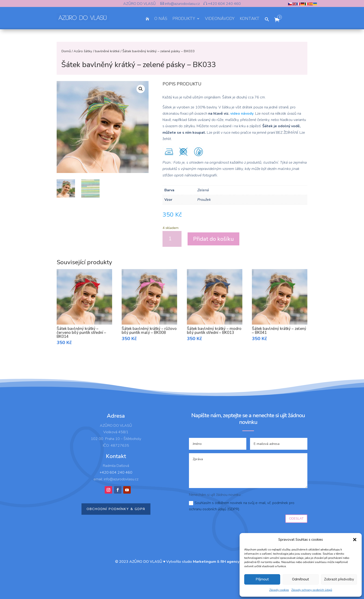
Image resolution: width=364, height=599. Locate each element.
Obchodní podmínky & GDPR (116, 509)
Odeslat (296, 519)
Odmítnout (301, 579)
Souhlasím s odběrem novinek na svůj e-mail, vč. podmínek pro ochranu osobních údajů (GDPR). (242, 506)
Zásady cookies (279, 590)
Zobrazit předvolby (339, 579)
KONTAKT (250, 19)
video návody (242, 114)
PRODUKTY (184, 19)
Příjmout (262, 579)
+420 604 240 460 (224, 4)
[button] (355, 540)
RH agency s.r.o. (235, 562)
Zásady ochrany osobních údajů (312, 590)
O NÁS (161, 19)
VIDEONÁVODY (220, 19)
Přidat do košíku (213, 239)
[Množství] (172, 239)
